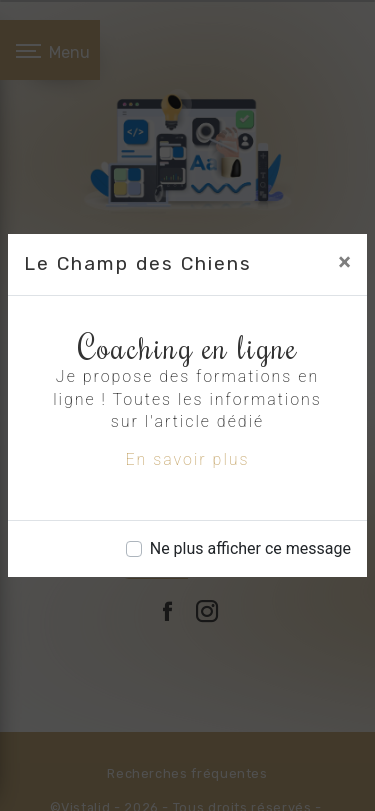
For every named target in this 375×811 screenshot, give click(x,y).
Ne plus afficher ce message (250, 548)
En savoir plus (187, 459)
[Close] (344, 262)
